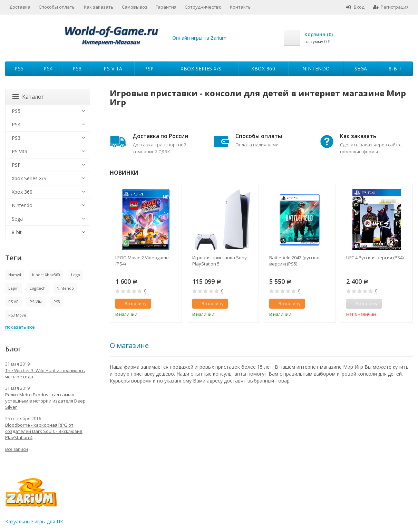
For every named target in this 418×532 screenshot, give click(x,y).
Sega (361, 69)
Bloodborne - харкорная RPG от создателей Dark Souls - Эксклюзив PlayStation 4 (44, 431)
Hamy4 (15, 275)
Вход (355, 7)
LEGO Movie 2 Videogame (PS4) (142, 261)
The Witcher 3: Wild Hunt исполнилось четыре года (45, 374)
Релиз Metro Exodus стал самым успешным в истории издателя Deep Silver (45, 401)
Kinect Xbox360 (46, 275)
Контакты (241, 7)
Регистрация (391, 7)
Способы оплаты (57, 7)
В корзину (132, 303)
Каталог (28, 97)
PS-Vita (36, 302)
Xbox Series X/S (201, 69)
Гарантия (166, 7)
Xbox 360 (263, 69)
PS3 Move (17, 315)
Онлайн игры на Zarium (199, 38)
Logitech (38, 288)
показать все (20, 327)
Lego (76, 275)
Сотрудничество (203, 7)
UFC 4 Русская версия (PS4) (375, 258)
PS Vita (113, 69)
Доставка (20, 7)
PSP (149, 69)
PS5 (19, 69)
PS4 (48, 69)
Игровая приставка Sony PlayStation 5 (220, 261)
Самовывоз (135, 7)
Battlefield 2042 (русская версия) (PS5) (295, 261)
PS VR (13, 302)
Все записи (17, 449)
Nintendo (316, 69)
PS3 (77, 69)
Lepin (13, 288)
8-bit (395, 69)
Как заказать (99, 7)
